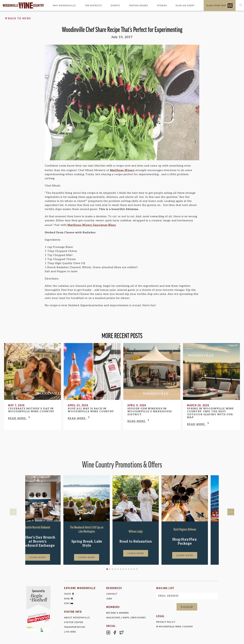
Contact (112, 594)
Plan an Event (185, 5)
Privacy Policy (166, 622)
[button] (118, 569)
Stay (67, 603)
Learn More (48, 557)
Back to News (18, 18)
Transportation (75, 627)
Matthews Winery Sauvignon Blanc (92, 225)
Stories (162, 5)
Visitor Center (74, 622)
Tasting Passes (138, 5)
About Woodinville (77, 618)
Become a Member (118, 613)
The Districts (93, 5)
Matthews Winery (122, 170)
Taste (68, 594)
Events (115, 5)
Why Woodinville (64, 5)
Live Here (70, 632)
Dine (67, 599)
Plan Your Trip (216, 5)
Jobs (109, 599)
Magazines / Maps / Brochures (126, 618)
